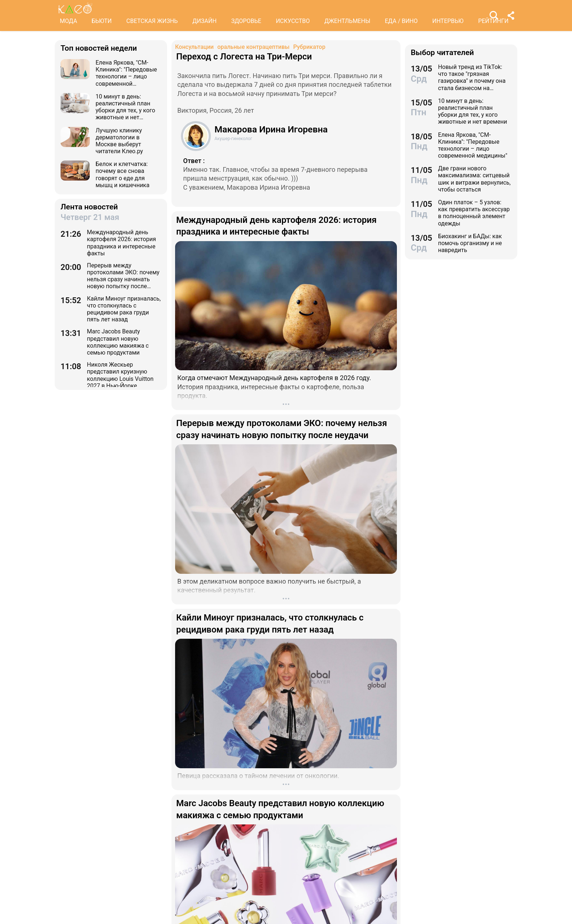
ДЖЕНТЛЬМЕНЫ (347, 21)
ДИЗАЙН (204, 21)
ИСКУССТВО (293, 21)
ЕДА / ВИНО (401, 21)
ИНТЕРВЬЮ (448, 21)
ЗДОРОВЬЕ (246, 21)
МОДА (68, 21)
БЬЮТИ (102, 21)
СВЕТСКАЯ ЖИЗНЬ (152, 21)
